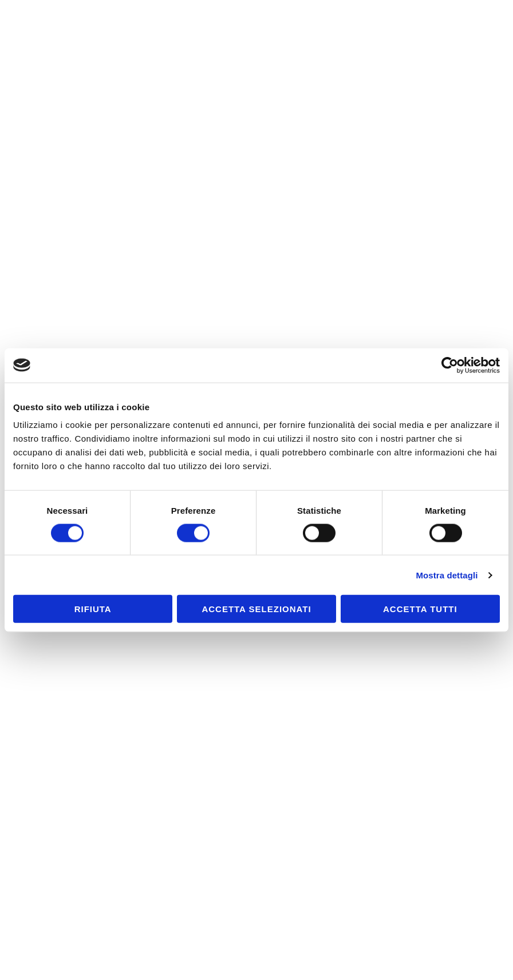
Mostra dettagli (447, 575)
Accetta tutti (420, 609)
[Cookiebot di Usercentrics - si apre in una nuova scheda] (450, 365)
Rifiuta (93, 609)
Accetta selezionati (256, 609)
